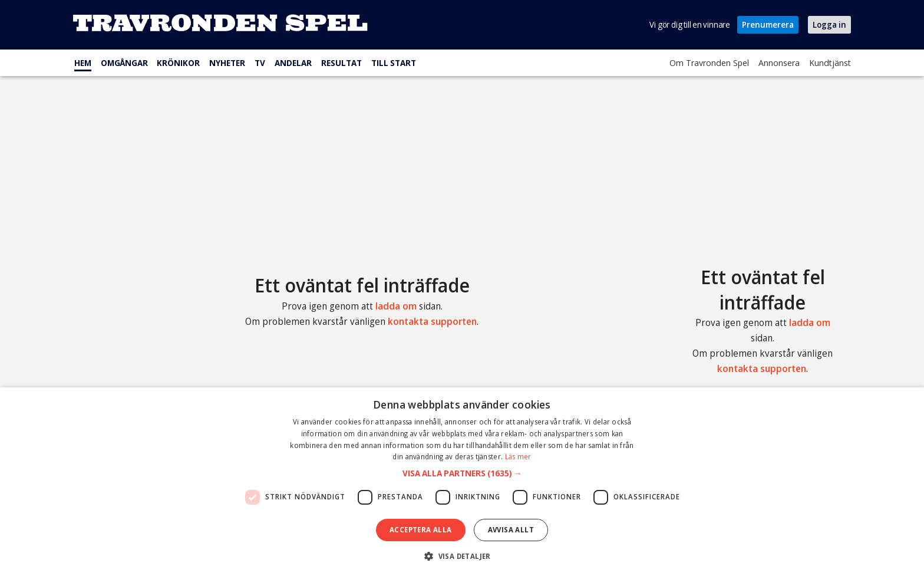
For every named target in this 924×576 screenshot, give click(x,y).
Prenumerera (768, 24)
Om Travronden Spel (709, 62)
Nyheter (227, 63)
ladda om (396, 306)
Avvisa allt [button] (511, 530)
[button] (462, 473)
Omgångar (124, 63)
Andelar (293, 63)
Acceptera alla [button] (421, 530)
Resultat (341, 63)
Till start (394, 63)
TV (260, 63)
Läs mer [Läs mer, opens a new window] (518, 457)
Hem (83, 63)
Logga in (829, 24)
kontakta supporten (432, 321)
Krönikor (178, 63)
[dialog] (462, 482)
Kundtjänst (830, 62)
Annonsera (779, 62)
